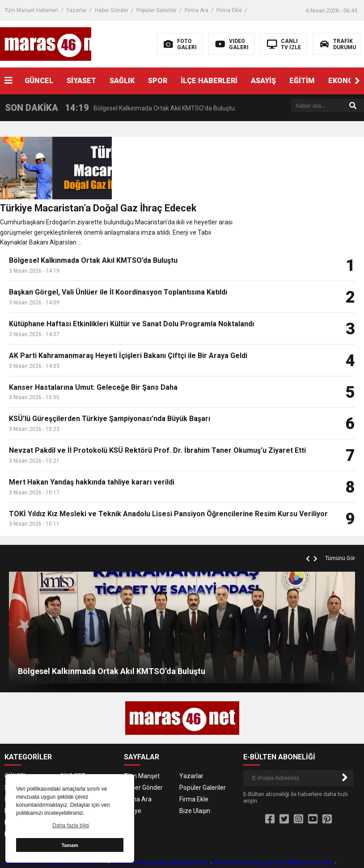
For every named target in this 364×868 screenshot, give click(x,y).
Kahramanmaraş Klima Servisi (168, 825)
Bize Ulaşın (195, 763)
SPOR (158, 81)
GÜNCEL (39, 81)
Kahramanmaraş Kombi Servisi (259, 825)
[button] (357, 81)
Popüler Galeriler (157, 10)
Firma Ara (197, 10)
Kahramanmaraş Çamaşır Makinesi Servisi (273, 815)
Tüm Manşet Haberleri (31, 10)
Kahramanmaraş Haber (320, 854)
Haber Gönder (112, 10)
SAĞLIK (122, 81)
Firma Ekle (229, 10)
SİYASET (81, 81)
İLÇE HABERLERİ (209, 81)
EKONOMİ (74, 763)
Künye (133, 763)
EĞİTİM (302, 81)
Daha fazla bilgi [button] (71, 826)
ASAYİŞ (263, 81)
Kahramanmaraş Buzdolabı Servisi (160, 815)
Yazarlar (76, 10)
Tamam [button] (70, 845)
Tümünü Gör (340, 510)
